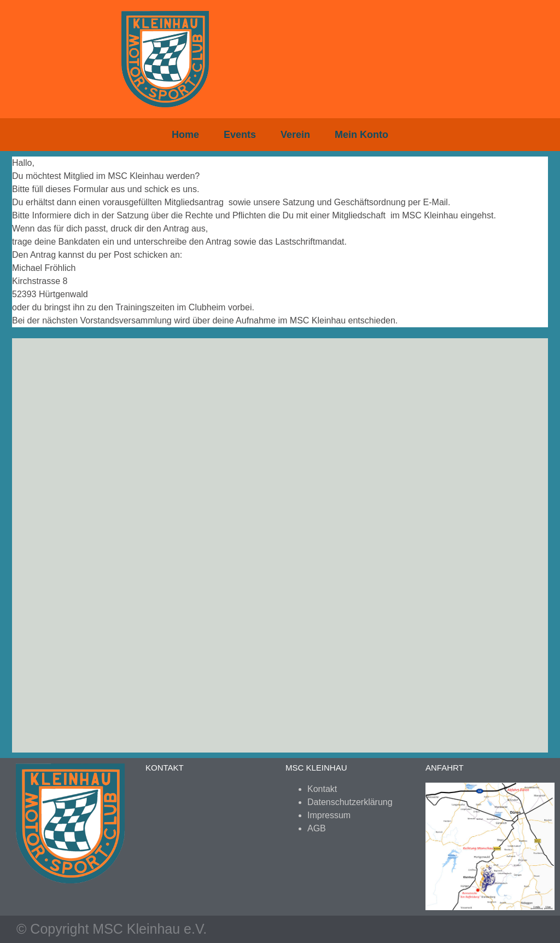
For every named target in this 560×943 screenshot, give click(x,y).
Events (240, 135)
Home (185, 135)
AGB (317, 828)
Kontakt (322, 789)
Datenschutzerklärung (350, 802)
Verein (295, 135)
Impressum (329, 815)
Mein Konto (361, 135)
